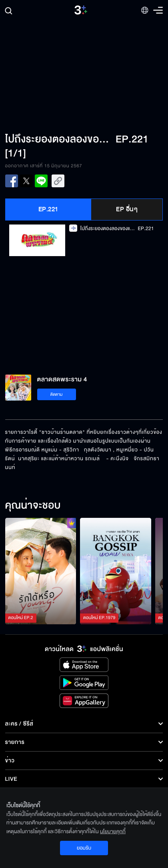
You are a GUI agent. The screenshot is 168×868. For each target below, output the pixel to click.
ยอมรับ (84, 848)
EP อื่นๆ (127, 209)
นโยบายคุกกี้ (113, 832)
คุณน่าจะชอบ (33, 506)
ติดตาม (57, 394)
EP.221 (48, 209)
